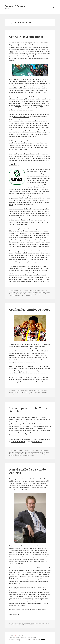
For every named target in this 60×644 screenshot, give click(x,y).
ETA (27, 292)
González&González (16, 6)
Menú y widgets (53, 9)
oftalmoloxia (20, 394)
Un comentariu (40, 394)
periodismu (39, 454)
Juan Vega (12, 417)
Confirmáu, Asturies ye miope (30, 310)
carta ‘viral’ (30, 479)
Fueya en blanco (41, 382)
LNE (45, 351)
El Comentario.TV (32, 452)
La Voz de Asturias (21, 294)
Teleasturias (26, 455)
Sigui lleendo (14, 614)
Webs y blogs (18, 392)
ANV (18, 292)
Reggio (44, 454)
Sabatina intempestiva (18, 442)
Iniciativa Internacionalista (42, 292)
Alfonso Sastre (13, 292)
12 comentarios (28, 295)
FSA (30, 273)
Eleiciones (23, 292)
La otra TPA (45, 417)
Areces (25, 452)
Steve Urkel (27, 394)
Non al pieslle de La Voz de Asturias (27, 471)
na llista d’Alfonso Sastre (21, 117)
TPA (33, 455)
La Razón (18, 106)
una (41, 294)
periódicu (33, 454)
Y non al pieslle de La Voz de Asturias (29, 410)
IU (11, 275)
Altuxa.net (33, 638)
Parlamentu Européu (32, 294)
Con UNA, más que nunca (26, 37)
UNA (12, 52)
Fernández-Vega (28, 392)
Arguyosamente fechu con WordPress (19, 641)
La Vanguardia (37, 442)
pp (39, 294)
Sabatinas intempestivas (16, 455)
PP (34, 273)
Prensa (43, 291)
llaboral (25, 625)
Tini (31, 455)
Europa (30, 292)
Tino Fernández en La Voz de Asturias (21, 257)
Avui (41, 106)
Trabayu (11, 392)
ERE (38, 452)
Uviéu (32, 394)
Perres (37, 391)
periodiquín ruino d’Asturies (41, 169)
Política (38, 291)
